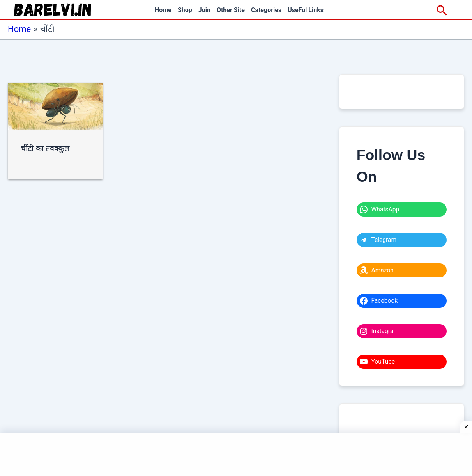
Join (204, 10)
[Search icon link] (442, 11)
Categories (266, 10)
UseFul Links (306, 10)
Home (163, 10)
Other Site (231, 10)
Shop (185, 10)
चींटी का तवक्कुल (45, 148)
